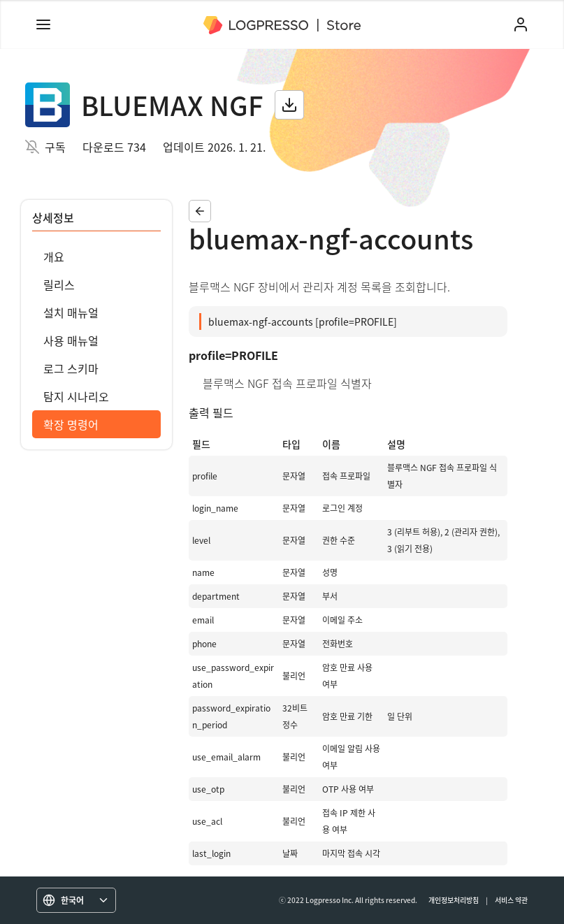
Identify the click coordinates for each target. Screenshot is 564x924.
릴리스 (59, 284)
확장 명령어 (71, 424)
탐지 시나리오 (76, 396)
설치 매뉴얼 (71, 312)
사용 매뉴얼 (71, 340)
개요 (54, 257)
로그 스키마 (71, 368)
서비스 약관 (511, 900)
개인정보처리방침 (454, 900)
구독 (55, 147)
